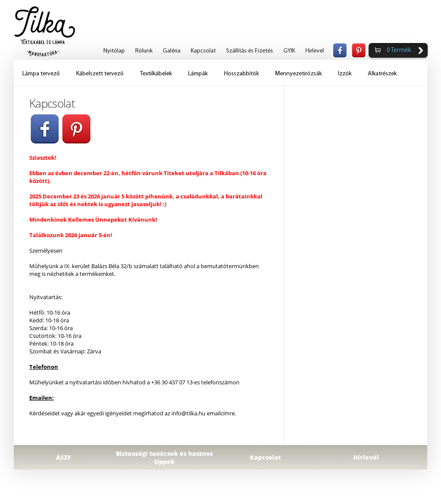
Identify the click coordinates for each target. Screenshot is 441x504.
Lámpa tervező (41, 74)
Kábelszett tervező (100, 74)
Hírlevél (366, 457)
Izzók (345, 74)
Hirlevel (315, 51)
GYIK (289, 51)
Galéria (172, 51)
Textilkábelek (156, 74)
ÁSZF (64, 457)
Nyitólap (114, 51)
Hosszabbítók (241, 74)
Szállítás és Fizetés (250, 51)
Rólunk (144, 51)
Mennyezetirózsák (298, 74)
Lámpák (198, 74)
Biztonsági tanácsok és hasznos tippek (164, 458)
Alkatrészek (382, 74)
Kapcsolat (203, 51)
